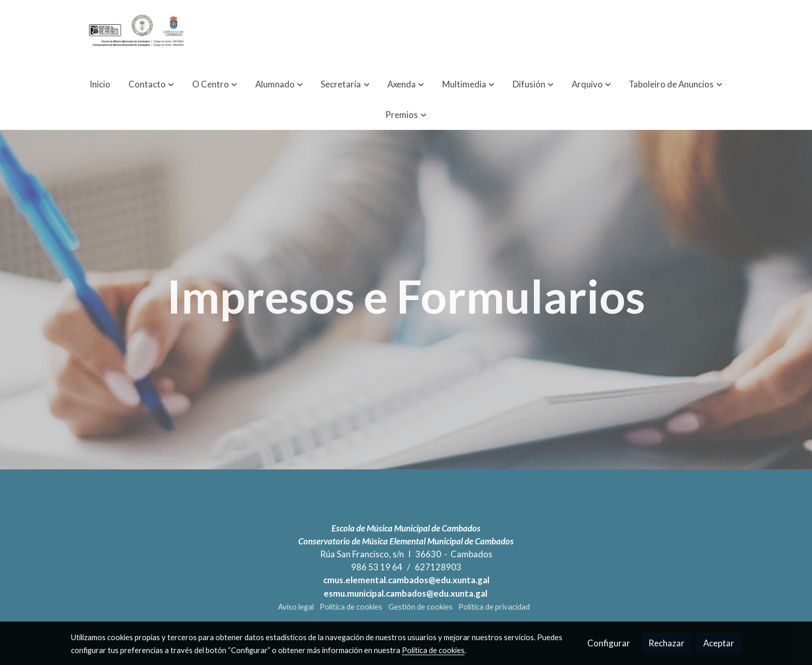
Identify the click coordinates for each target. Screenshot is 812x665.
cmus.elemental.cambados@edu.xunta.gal (406, 580)
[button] (151, 84)
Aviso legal (296, 607)
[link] (137, 34)
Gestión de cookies (421, 607)
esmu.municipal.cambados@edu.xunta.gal (406, 593)
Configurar (609, 643)
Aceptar (719, 643)
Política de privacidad (494, 607)
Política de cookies (351, 607)
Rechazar (666, 643)
